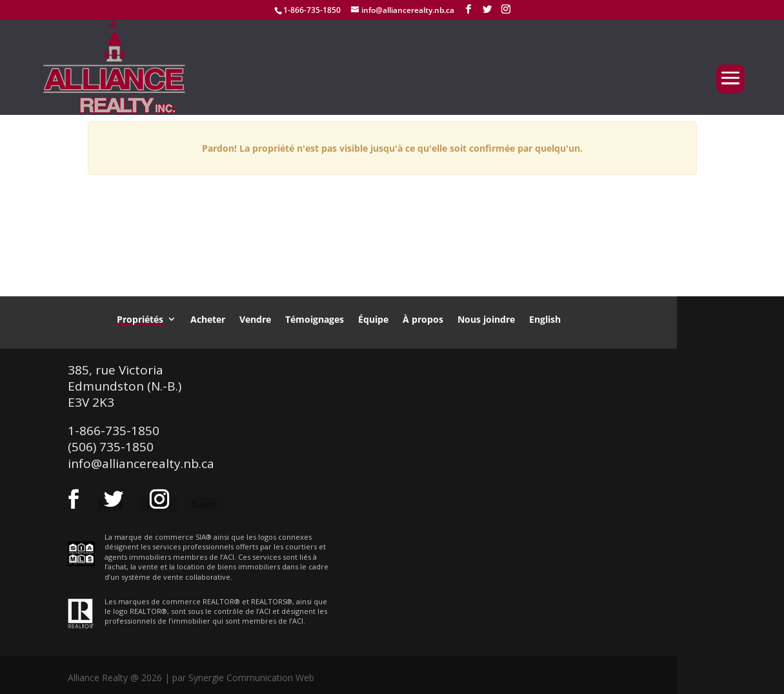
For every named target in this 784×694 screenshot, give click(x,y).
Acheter (208, 319)
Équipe (373, 319)
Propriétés (140, 319)
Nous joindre (486, 319)
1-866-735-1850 (312, 10)
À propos (423, 319)
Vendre (255, 319)
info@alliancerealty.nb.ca (141, 464)
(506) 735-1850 (111, 447)
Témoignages (315, 319)
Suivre (204, 504)
